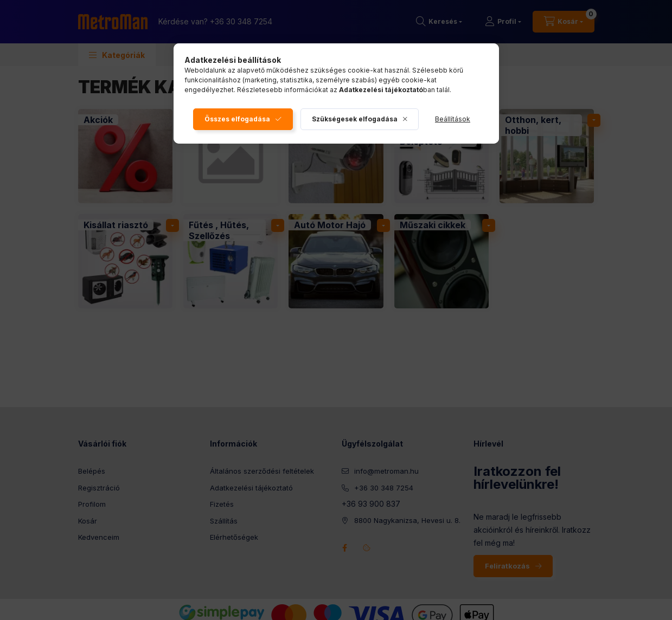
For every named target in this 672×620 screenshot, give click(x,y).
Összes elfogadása (237, 119)
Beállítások (453, 119)
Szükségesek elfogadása (355, 119)
